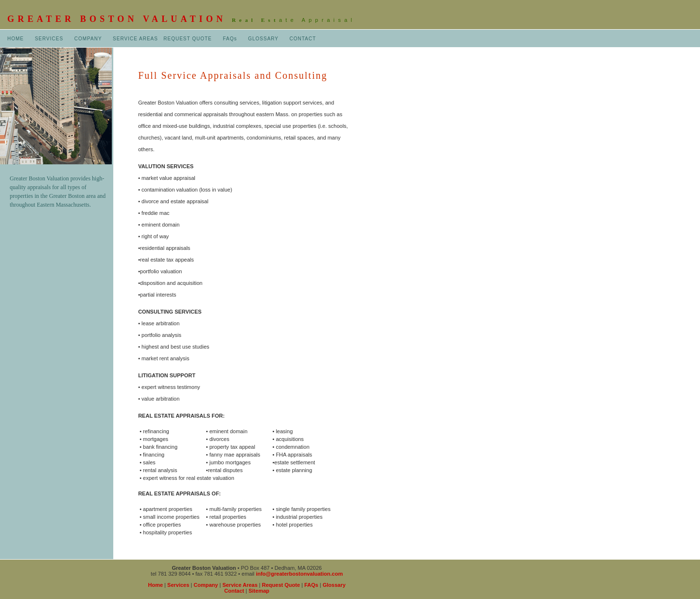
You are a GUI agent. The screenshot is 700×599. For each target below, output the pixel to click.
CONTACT (303, 39)
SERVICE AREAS (135, 39)
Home (156, 585)
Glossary (334, 585)
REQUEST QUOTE (188, 39)
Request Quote (281, 585)
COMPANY (88, 39)
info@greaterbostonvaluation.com (299, 574)
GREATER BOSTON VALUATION (120, 19)
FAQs (230, 39)
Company (206, 585)
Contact (234, 591)
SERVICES (49, 39)
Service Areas (240, 585)
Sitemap (259, 591)
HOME (16, 39)
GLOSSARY (263, 39)
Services (178, 585)
